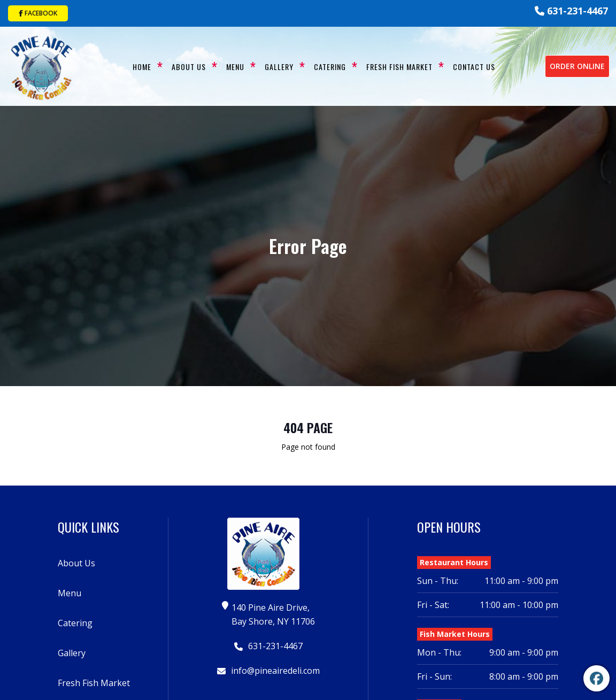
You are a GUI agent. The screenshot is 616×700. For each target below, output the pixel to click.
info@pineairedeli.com (270, 670)
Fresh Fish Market (399, 66)
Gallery (279, 66)
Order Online (577, 66)
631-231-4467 (571, 11)
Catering (329, 66)
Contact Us (473, 66)
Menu (235, 66)
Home (141, 66)
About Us (188, 66)
